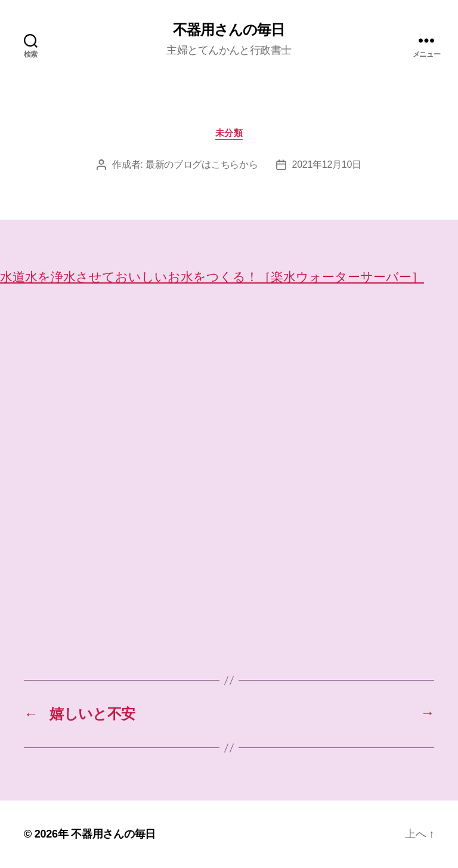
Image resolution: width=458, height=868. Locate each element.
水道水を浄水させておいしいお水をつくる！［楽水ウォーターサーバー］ (212, 277)
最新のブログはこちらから (202, 164)
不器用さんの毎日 (229, 30)
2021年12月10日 (327, 164)
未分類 (229, 133)
